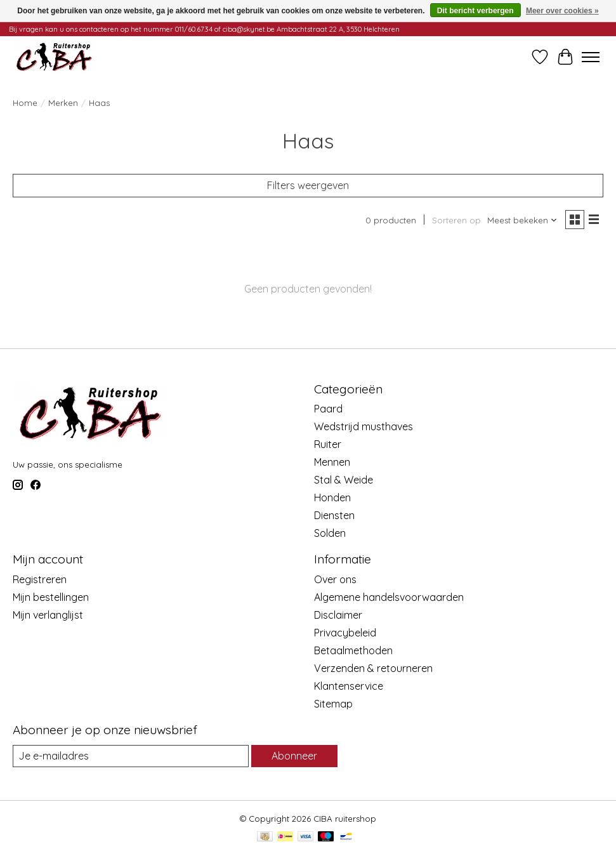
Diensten (334, 515)
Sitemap (333, 704)
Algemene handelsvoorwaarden (389, 597)
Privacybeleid (345, 633)
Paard (328, 409)
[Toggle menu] (591, 57)
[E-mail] (131, 756)
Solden (330, 533)
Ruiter (328, 444)
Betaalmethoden (353, 650)
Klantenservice (349, 686)
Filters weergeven (308, 185)
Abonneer (294, 756)
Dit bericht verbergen (475, 11)
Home (25, 103)
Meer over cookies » (562, 11)
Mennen (332, 462)
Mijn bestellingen (51, 597)
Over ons (335, 579)
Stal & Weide (344, 480)
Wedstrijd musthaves (364, 426)
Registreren (40, 579)
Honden (332, 497)
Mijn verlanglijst (48, 615)
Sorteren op (456, 220)
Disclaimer (338, 615)
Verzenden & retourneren (373, 668)
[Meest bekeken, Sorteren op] (522, 220)
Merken (63, 103)
